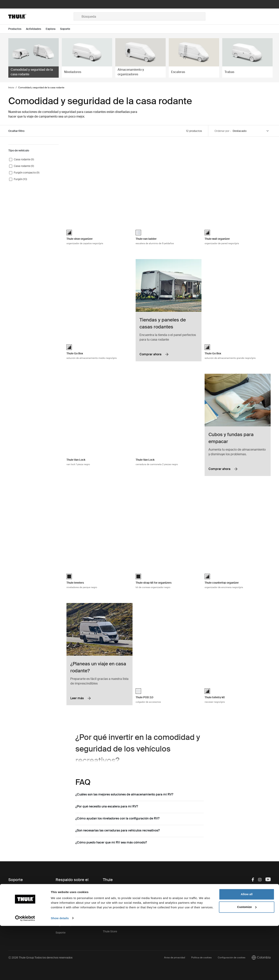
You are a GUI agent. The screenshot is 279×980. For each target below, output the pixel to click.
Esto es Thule (111, 888)
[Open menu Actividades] (36, 29)
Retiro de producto (67, 917)
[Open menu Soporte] (67, 29)
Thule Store (110, 931)
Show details (60, 972)
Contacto (14, 888)
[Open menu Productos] (17, 29)
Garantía (61, 909)
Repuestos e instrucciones (72, 894)
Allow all (247, 949)
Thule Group (110, 924)
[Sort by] (251, 131)
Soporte (61, 933)
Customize (247, 961)
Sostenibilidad (112, 908)
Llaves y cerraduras (68, 902)
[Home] (41, 16)
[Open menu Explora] (53, 29)
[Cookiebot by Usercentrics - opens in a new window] (25, 972)
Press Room (110, 916)
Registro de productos (69, 925)
